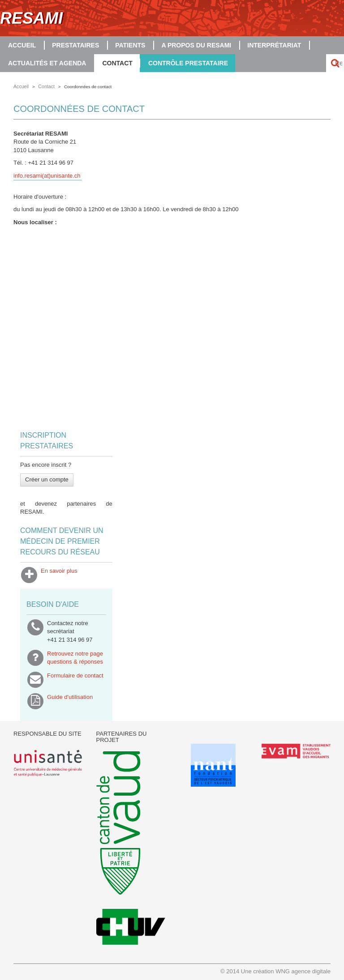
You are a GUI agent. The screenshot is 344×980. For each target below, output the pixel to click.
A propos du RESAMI (196, 45)
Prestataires (75, 45)
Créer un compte (47, 479)
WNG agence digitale (303, 971)
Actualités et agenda (47, 63)
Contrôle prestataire (188, 63)
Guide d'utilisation (70, 701)
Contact (117, 63)
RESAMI (31, 18)
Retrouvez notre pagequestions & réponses (75, 658)
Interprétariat (274, 45)
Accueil (22, 45)
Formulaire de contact (75, 680)
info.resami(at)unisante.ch (47, 176)
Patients (130, 45)
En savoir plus (59, 575)
